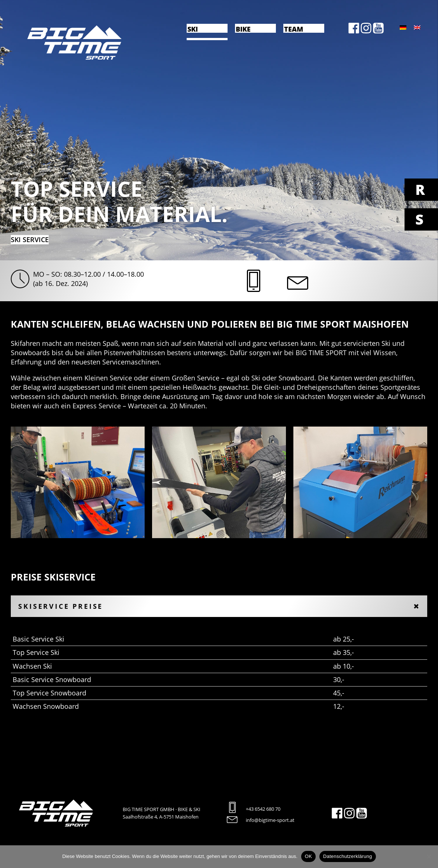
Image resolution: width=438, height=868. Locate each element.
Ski (193, 29)
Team (294, 29)
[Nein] (429, 856)
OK (308, 856)
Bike (243, 29)
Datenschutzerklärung (347, 856)
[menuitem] (403, 27)
